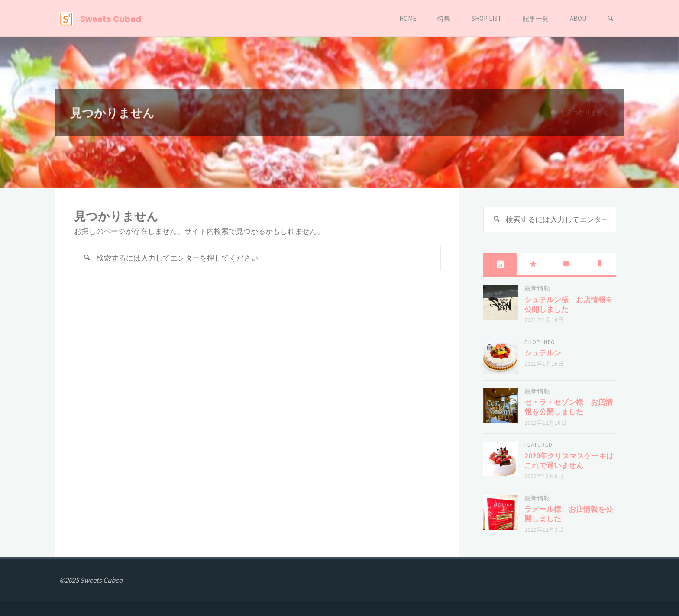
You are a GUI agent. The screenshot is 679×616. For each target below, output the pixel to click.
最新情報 (537, 289)
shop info (540, 342)
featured (538, 445)
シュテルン (543, 353)
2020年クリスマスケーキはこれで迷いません (569, 461)
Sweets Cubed (111, 19)
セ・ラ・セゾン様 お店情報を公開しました (569, 407)
